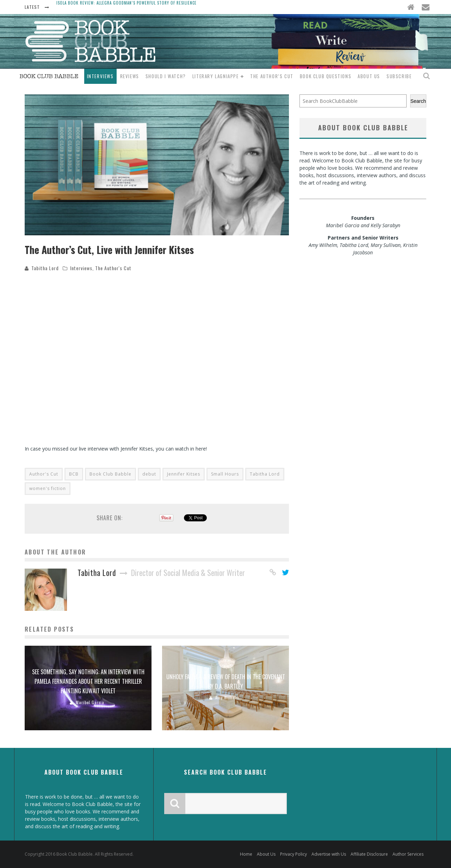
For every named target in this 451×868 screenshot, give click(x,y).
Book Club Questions (326, 76)
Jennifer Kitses (184, 474)
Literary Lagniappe (216, 76)
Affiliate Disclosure (369, 854)
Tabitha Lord (45, 268)
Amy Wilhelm (227, 697)
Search (418, 101)
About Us (369, 76)
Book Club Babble (110, 474)
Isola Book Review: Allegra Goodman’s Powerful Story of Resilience (126, 6)
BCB (74, 474)
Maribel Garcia (90, 702)
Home (246, 854)
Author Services (408, 854)
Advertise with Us (329, 854)
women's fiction (48, 488)
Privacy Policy (294, 854)
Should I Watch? (166, 76)
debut (149, 474)
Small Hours (225, 474)
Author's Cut (44, 474)
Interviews (100, 76)
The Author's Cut (113, 268)
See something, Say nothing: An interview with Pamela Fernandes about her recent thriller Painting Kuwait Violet (88, 681)
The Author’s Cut (272, 76)
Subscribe (399, 76)
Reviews (130, 76)
